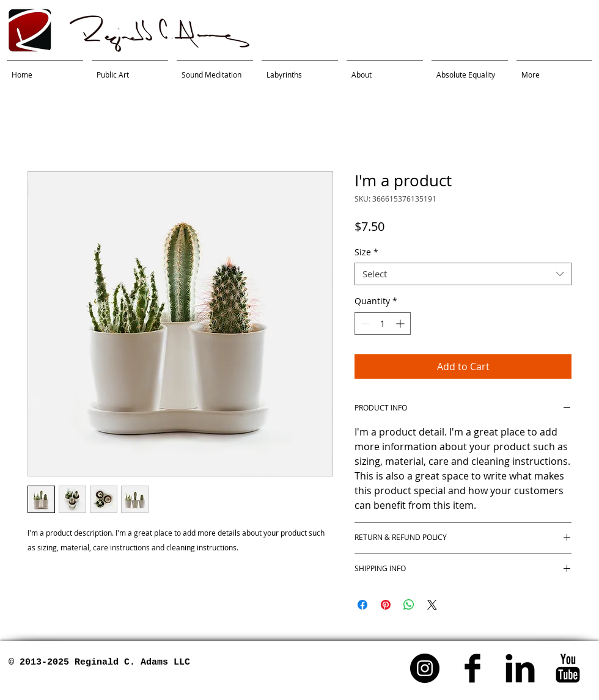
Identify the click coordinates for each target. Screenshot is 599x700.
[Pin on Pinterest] (386, 605)
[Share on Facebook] (362, 605)
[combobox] (463, 274)
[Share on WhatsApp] (409, 605)
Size (366, 252)
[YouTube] (568, 668)
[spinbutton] (383, 323)
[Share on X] (432, 605)
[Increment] (401, 323)
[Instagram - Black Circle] (425, 668)
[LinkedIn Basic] (520, 668)
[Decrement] (364, 323)
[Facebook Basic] (472, 668)
